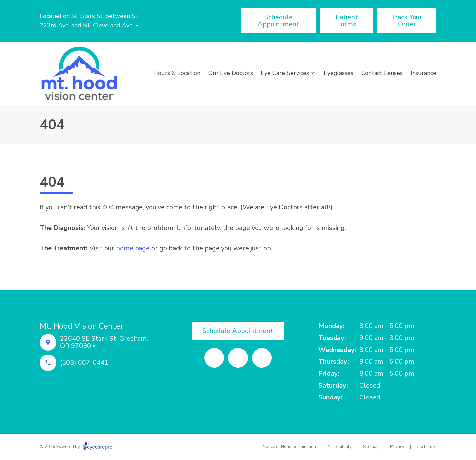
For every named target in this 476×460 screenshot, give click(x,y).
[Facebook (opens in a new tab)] (214, 358)
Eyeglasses (338, 73)
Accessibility (339, 447)
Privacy (397, 447)
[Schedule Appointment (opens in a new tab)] (278, 21)
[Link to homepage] (79, 73)
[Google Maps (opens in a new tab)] (262, 358)
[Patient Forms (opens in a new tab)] (347, 21)
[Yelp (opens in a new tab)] (238, 358)
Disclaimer (426, 447)
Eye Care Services (285, 73)
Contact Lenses (382, 73)
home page (133, 248)
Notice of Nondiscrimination (289, 447)
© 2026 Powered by (76, 447)
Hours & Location (177, 73)
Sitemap (371, 447)
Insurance (423, 73)
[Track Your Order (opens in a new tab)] (407, 21)
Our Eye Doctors (231, 73)
